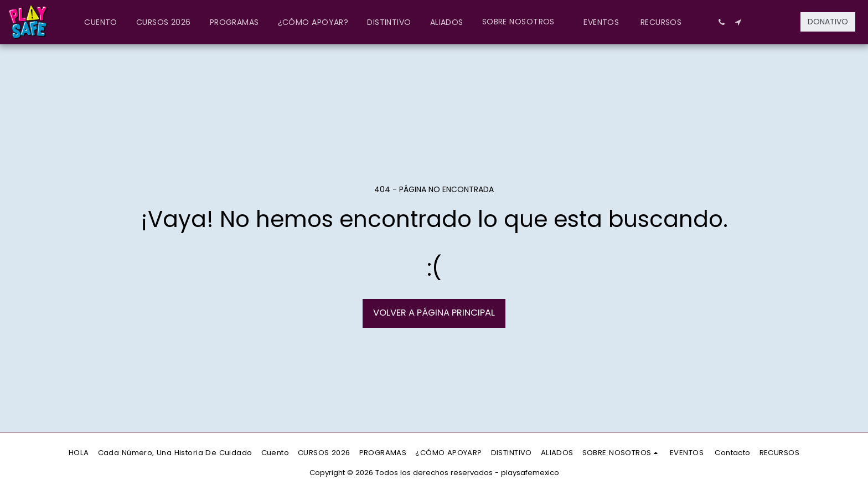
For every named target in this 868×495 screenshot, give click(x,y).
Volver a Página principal (434, 313)
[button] (524, 22)
